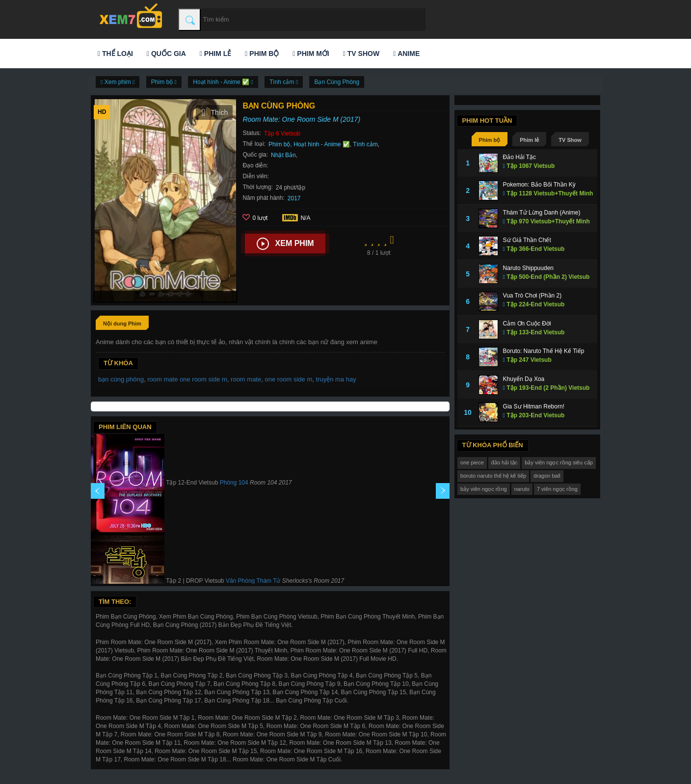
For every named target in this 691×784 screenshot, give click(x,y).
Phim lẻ (215, 54)
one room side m (288, 379)
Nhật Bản (283, 155)
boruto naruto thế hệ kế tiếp (493, 476)
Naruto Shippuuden (528, 268)
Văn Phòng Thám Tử (253, 581)
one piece (472, 462)
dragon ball (547, 476)
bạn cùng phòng (121, 379)
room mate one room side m (187, 379)
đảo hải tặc (504, 462)
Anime (406, 54)
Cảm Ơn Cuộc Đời (527, 324)
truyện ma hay (336, 379)
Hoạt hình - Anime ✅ (322, 144)
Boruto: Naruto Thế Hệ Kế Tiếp (544, 351)
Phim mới (311, 54)
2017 (294, 198)
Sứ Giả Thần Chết (527, 240)
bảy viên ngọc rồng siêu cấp (559, 462)
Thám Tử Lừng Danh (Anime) (542, 213)
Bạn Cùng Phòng (337, 82)
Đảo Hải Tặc (519, 157)
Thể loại (115, 54)
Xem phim (285, 244)
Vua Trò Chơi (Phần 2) (532, 296)
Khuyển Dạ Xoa (524, 379)
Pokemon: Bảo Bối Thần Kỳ (539, 185)
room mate (246, 379)
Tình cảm (365, 144)
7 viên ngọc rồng (557, 489)
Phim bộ (262, 54)
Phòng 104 (234, 483)
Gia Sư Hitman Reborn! (534, 406)
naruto (522, 489)
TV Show (361, 54)
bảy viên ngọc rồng (484, 489)
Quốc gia (166, 54)
